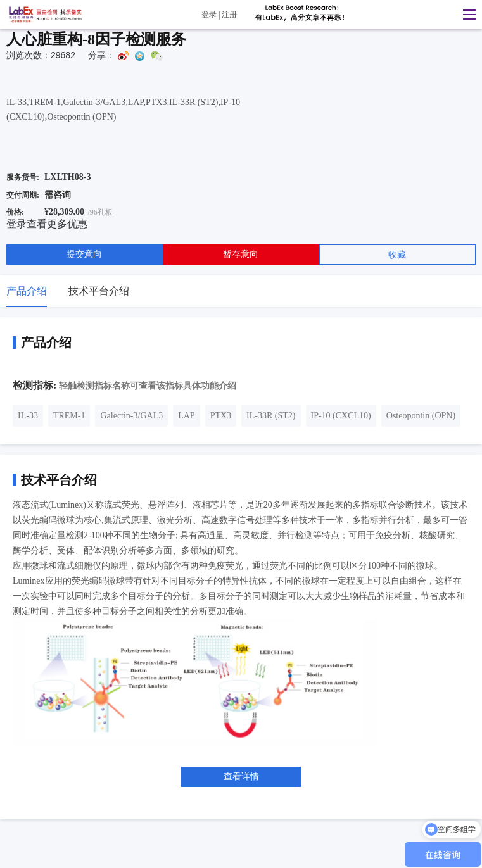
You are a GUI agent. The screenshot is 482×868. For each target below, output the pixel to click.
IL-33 (28, 416)
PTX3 (221, 416)
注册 (229, 15)
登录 (209, 15)
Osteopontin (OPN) (421, 416)
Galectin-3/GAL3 (131, 416)
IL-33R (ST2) (271, 416)
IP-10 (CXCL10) (341, 416)
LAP (186, 416)
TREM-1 (69, 416)
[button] (466, 15)
